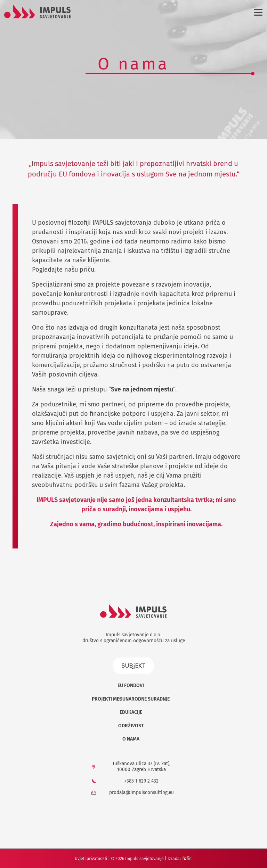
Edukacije (131, 712)
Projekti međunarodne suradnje (131, 699)
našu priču (79, 270)
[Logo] (38, 11)
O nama (131, 739)
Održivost (131, 726)
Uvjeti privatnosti (91, 859)
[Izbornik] (257, 12)
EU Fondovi (131, 685)
